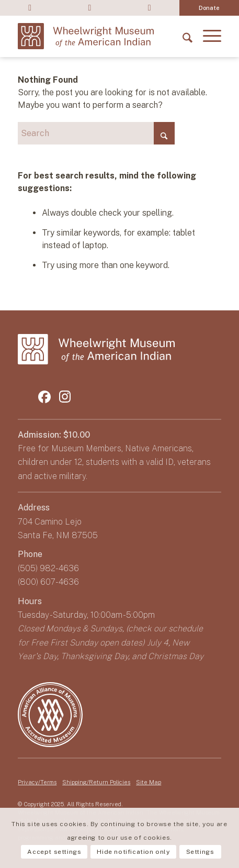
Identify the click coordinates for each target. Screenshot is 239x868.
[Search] (182, 36)
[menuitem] (30, 8)
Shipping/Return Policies (96, 782)
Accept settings (54, 852)
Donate (209, 8)
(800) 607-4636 (48, 582)
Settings (200, 852)
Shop (30, 8)
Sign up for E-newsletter (149, 8)
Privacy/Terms (37, 782)
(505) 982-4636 (48, 568)
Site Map (149, 782)
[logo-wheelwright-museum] (86, 36)
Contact (89, 8)
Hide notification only (133, 852)
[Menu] (207, 36)
